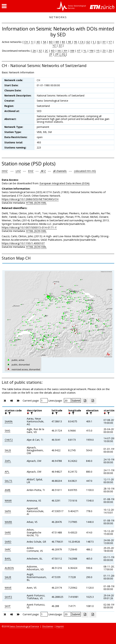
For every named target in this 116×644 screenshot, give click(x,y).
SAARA (9, 421)
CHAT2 (9, 440)
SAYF (8, 606)
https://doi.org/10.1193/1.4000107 (23, 243)
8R (57, 42)
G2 (88, 42)
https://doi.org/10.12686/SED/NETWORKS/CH (30, 199)
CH (26, 42)
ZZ (60, 45)
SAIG (7, 431)
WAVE (8, 588)
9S (76, 42)
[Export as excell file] (85, 401)
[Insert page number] (44, 400)
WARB (8, 522)
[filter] (9, 413)
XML (44, 203)
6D (53, 51)
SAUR (8, 577)
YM (91, 51)
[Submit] (76, 400)
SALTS (8, 481)
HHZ (5, 171)
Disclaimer (48, 626)
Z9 (110, 51)
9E (70, 42)
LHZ (18, 171)
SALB (8, 450)
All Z (43, 171)
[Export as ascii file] (93, 401)
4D (38, 42)
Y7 (110, 42)
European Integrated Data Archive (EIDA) (65, 183)
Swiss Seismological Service (24, 626)
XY (104, 42)
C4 (82, 42)
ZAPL (8, 461)
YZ (54, 45)
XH (65, 51)
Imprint (60, 626)
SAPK (8, 511)
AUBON (9, 568)
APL (7, 472)
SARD (8, 542)
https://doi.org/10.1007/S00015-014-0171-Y (29, 227)
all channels (60, 171)
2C (46, 51)
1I (32, 42)
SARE (8, 532)
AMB (8, 490)
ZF (51, 54)
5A (44, 42)
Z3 (104, 51)
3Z (40, 51)
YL (85, 51)
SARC (8, 549)
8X (63, 42)
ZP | (58, 54)
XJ (98, 42)
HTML (30, 203)
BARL (8, 559)
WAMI (8, 501)
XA (59, 51)
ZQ (63, 54)
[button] (4, 6)
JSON (37, 203)
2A (34, 51)
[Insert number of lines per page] (67, 400)
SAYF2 (8, 597)
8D (51, 42)
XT (79, 51)
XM (72, 51)
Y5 (98, 51)
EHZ (31, 171)
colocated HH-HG (85, 171)
